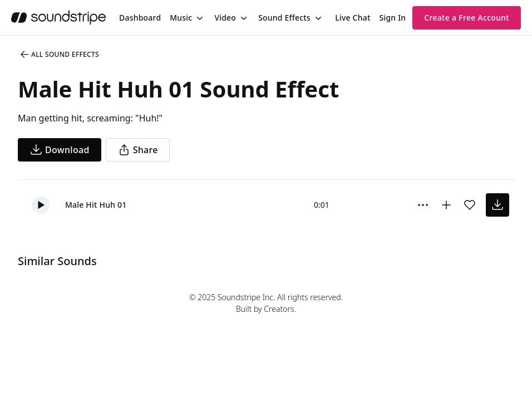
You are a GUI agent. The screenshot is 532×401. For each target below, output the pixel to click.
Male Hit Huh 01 (96, 205)
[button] (41, 205)
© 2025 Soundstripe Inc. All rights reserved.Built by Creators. (266, 303)
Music (181, 18)
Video (225, 18)
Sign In (393, 18)
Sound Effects (284, 18)
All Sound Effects (59, 55)
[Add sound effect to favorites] (470, 205)
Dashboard (140, 18)
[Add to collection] (446, 205)
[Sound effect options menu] (423, 205)
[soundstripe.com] (58, 18)
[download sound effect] (497, 205)
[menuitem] (140, 18)
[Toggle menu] (199, 18)
